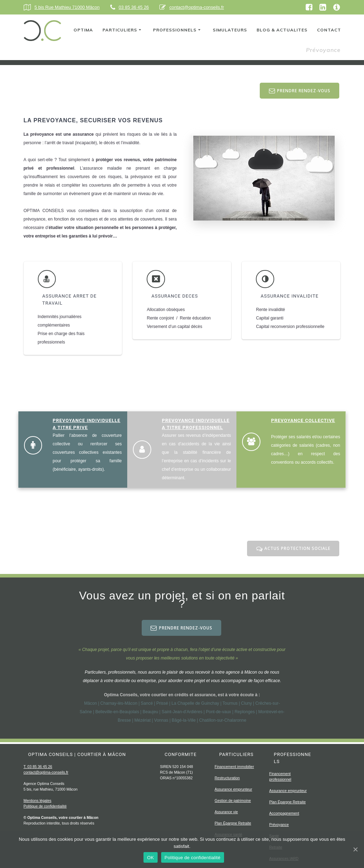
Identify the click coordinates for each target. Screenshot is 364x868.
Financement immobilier (234, 767)
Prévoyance (279, 825)
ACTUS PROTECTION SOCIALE (293, 549)
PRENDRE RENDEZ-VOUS (299, 91)
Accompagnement (284, 813)
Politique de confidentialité (45, 806)
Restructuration (227, 778)
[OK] (355, 849)
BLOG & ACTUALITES (282, 30)
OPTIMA (83, 30)
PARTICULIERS (120, 30)
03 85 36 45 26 (134, 7)
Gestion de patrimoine (233, 800)
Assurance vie (226, 812)
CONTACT (329, 30)
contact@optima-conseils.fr (197, 7)
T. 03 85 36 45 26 (38, 767)
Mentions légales (38, 800)
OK (150, 858)
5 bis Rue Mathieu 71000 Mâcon (67, 7)
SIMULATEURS (230, 30)
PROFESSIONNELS (175, 30)
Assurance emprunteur (233, 789)
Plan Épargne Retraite (233, 823)
